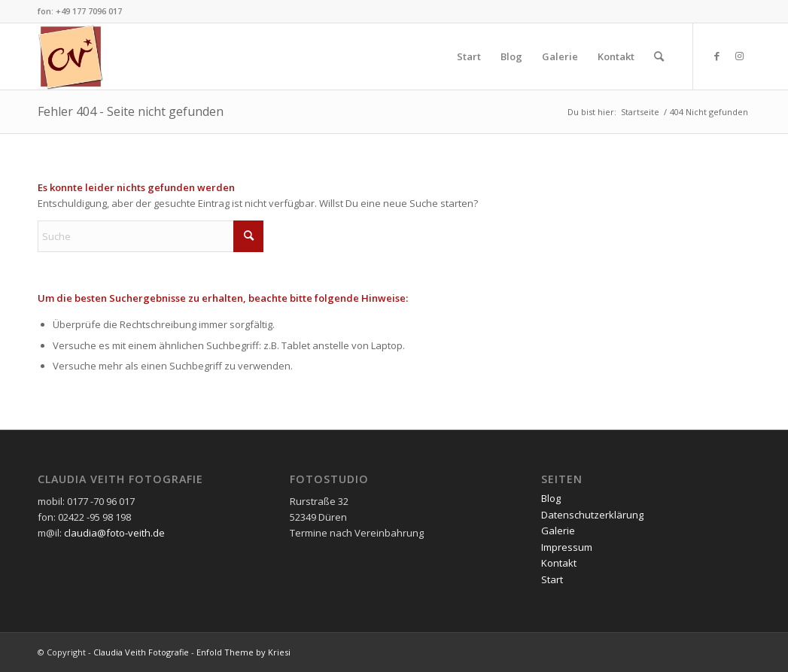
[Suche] (659, 56)
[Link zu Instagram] (739, 56)
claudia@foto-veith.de (114, 533)
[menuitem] (469, 56)
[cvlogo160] (71, 56)
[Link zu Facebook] (717, 56)
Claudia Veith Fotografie (141, 652)
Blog (551, 498)
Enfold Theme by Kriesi (243, 652)
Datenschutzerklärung (592, 515)
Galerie (558, 531)
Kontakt (559, 563)
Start (552, 579)
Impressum (567, 547)
